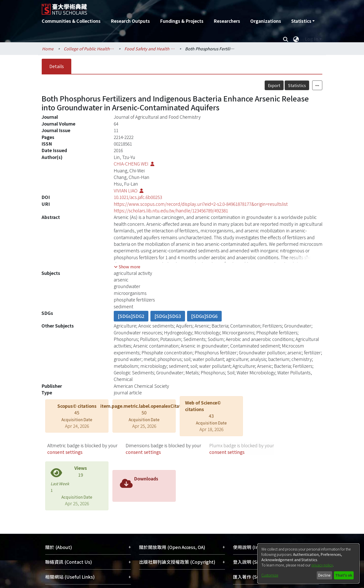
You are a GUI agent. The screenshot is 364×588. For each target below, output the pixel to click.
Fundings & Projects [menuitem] (182, 21)
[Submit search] (286, 39)
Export (274, 85)
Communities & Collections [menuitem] (71, 21)
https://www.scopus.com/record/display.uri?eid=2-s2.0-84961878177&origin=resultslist (201, 204)
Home (48, 49)
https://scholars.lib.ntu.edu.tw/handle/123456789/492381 (171, 210)
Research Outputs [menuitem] (130, 21)
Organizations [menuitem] (266, 21)
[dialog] (308, 563)
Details (56, 66)
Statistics (297, 85)
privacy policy (322, 565)
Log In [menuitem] (312, 39)
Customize (270, 575)
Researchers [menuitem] (227, 21)
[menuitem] (303, 21)
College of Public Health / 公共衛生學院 (89, 49)
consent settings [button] (65, 452)
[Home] (155, 7)
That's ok (344, 575)
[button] (127, 267)
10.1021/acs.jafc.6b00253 (138, 197)
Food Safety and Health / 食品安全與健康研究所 (150, 49)
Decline (324, 575)
